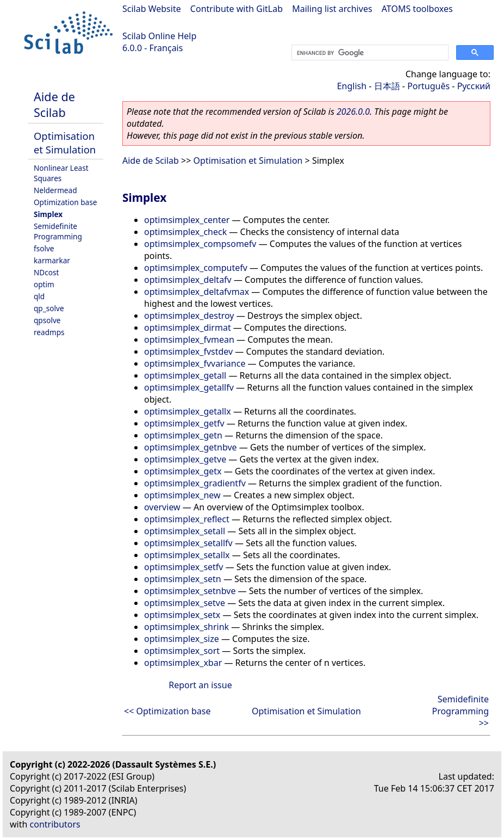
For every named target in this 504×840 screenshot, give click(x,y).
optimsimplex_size (182, 639)
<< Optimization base (167, 711)
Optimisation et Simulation (65, 143)
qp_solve (49, 308)
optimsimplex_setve (185, 603)
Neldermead (55, 190)
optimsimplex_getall (185, 375)
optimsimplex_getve (185, 459)
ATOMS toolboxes (417, 9)
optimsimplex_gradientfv (195, 483)
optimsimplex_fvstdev (188, 351)
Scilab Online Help (159, 36)
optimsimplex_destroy (189, 316)
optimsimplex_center (187, 220)
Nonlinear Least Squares (61, 173)
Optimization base (65, 202)
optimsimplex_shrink (186, 627)
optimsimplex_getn (183, 435)
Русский (474, 86)
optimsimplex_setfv (183, 567)
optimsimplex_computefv (196, 268)
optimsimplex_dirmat (188, 328)
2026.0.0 (353, 112)
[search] (369, 53)
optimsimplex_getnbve (191, 447)
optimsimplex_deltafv (188, 280)
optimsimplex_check (185, 232)
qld (39, 296)
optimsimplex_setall (185, 531)
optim (44, 284)
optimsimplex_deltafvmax (197, 292)
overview (162, 507)
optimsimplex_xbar (183, 663)
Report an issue (200, 685)
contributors (55, 824)
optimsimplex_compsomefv (200, 244)
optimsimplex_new (182, 495)
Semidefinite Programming (58, 231)
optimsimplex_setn (183, 579)
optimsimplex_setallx (187, 555)
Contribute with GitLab (237, 9)
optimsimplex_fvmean (189, 339)
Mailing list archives (332, 9)
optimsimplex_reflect (187, 519)
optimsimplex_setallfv (188, 543)
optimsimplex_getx (183, 471)
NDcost (46, 272)
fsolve (44, 248)
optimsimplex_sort (182, 651)
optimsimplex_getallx (188, 411)
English (352, 86)
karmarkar (52, 260)
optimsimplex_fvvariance (195, 363)
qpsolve (47, 320)
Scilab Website (152, 9)
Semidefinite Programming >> (460, 711)
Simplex (48, 214)
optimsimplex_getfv (184, 423)
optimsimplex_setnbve (190, 591)
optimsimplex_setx (182, 615)
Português (428, 86)
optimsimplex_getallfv (189, 387)
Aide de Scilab (54, 104)
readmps (49, 332)
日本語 (387, 86)
